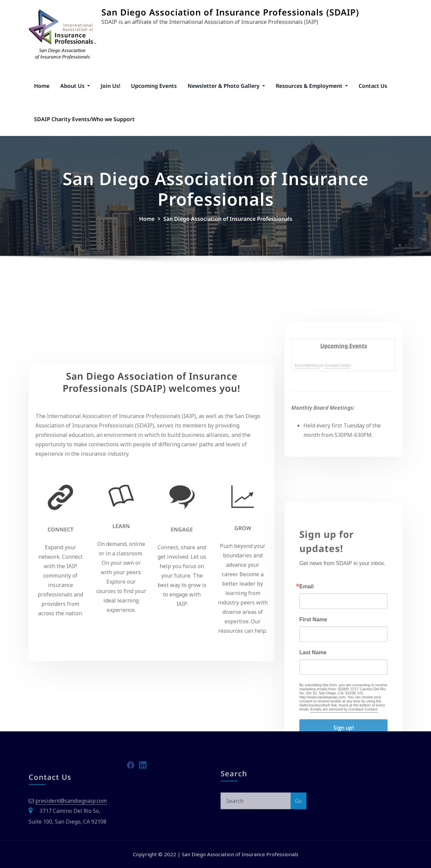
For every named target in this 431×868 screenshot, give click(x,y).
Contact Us (373, 86)
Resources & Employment (312, 86)
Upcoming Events (154, 86)
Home (42, 86)
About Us (75, 86)
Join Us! (110, 86)
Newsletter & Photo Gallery (226, 86)
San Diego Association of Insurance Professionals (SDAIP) (230, 12)
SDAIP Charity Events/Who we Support (84, 119)
